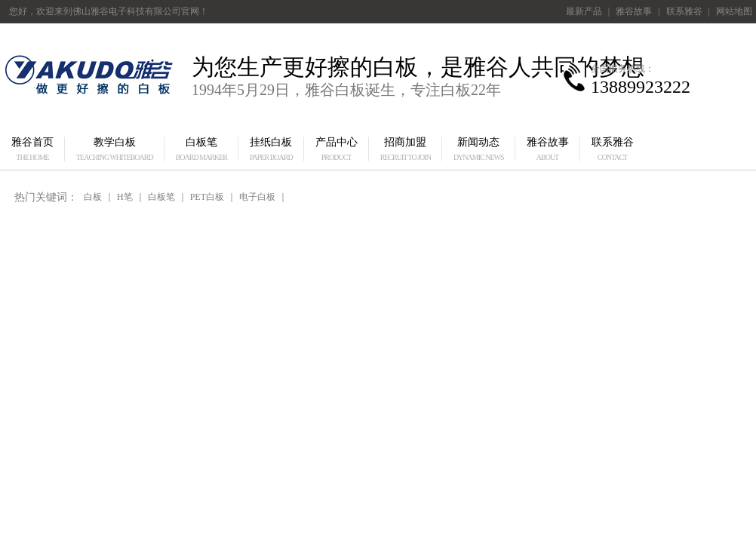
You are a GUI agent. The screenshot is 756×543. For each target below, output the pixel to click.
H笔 (125, 197)
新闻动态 (479, 149)
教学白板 (115, 149)
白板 (93, 197)
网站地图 (734, 11)
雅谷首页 (32, 149)
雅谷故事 (634, 11)
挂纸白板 (271, 149)
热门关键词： (46, 197)
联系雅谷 (684, 11)
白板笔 (201, 149)
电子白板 (257, 197)
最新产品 (584, 11)
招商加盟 (406, 149)
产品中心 (337, 149)
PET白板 (207, 197)
